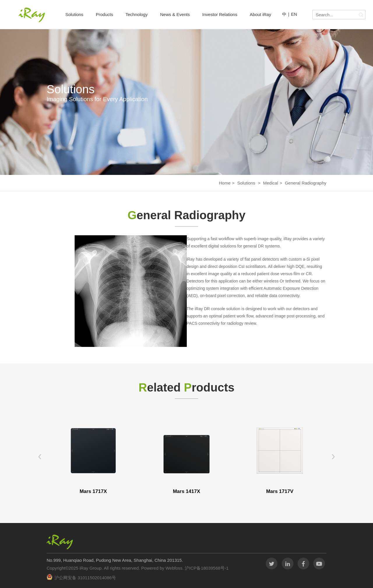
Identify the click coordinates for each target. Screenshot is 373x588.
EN (294, 14)
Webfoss (174, 568)
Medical (271, 183)
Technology (137, 14)
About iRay (260, 14)
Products (104, 14)
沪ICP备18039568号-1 (206, 568)
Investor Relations (220, 14)
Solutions (74, 14)
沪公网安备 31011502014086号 (85, 578)
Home (225, 183)
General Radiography (306, 183)
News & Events (175, 14)
